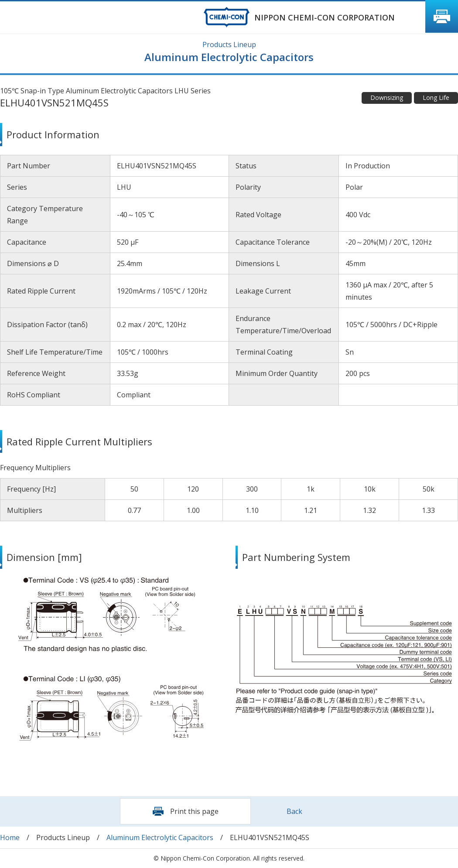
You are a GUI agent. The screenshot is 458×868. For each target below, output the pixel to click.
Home (10, 837)
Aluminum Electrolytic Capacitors (160, 837)
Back (294, 811)
